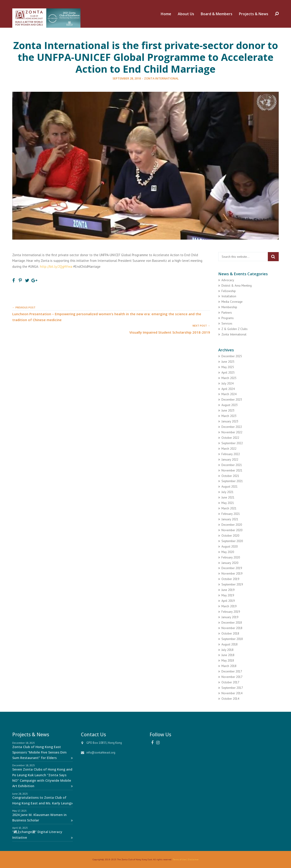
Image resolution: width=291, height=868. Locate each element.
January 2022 (230, 459)
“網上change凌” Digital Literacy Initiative (43, 835)
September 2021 (232, 481)
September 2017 (232, 688)
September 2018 (232, 639)
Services (227, 323)
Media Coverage (232, 302)
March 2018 (229, 666)
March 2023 (229, 416)
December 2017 (232, 671)
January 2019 (230, 617)
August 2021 (230, 486)
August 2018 (230, 644)
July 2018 (227, 650)
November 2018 (232, 628)
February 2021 (231, 514)
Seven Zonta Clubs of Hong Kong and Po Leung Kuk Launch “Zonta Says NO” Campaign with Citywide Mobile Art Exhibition (43, 778)
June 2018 (228, 655)
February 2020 (231, 557)
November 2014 (232, 693)
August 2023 (230, 405)
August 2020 (230, 546)
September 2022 (232, 443)
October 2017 (230, 682)
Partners (227, 312)
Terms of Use (179, 859)
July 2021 (227, 492)
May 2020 (228, 552)
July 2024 (227, 383)
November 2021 (232, 470)
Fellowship (229, 291)
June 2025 (228, 362)
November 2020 (232, 530)
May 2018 (228, 660)
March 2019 (229, 606)
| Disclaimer (192, 859)
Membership (229, 307)
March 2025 (229, 378)
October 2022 (230, 438)
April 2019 (228, 601)
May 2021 (228, 503)
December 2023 (232, 399)
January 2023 (230, 421)
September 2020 (232, 541)
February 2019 (231, 612)
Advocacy (228, 280)
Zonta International (161, 78)
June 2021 (228, 497)
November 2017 (232, 677)
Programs (228, 318)
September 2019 (232, 584)
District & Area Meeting (237, 285)
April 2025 (228, 372)
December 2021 (232, 465)
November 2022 (232, 432)
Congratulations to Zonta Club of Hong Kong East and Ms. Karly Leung (43, 800)
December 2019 (232, 568)
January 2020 (230, 563)
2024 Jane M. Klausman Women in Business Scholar (43, 817)
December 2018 (232, 622)
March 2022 (229, 449)
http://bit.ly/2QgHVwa (56, 267)
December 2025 (232, 356)
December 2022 (232, 427)
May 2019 (228, 595)
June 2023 (228, 410)
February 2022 (231, 454)
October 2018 (230, 633)
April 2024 (228, 389)
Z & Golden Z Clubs (235, 329)
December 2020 (232, 525)
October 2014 (230, 699)
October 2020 (230, 536)
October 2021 (230, 476)
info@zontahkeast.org (101, 753)
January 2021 (230, 519)
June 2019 (228, 590)
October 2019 (230, 579)
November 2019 (232, 573)
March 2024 (229, 394)
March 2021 (229, 508)
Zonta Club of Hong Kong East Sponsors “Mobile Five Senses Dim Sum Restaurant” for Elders (43, 752)
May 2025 (228, 367)
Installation (229, 296)
